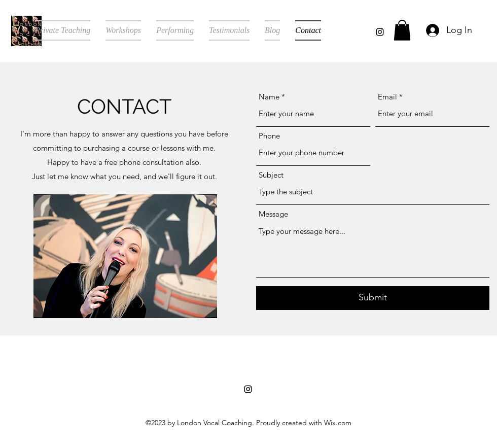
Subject (271, 175)
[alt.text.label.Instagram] (380, 32)
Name (269, 97)
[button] (402, 30)
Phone (269, 136)
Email (387, 97)
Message (273, 214)
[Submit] (373, 298)
